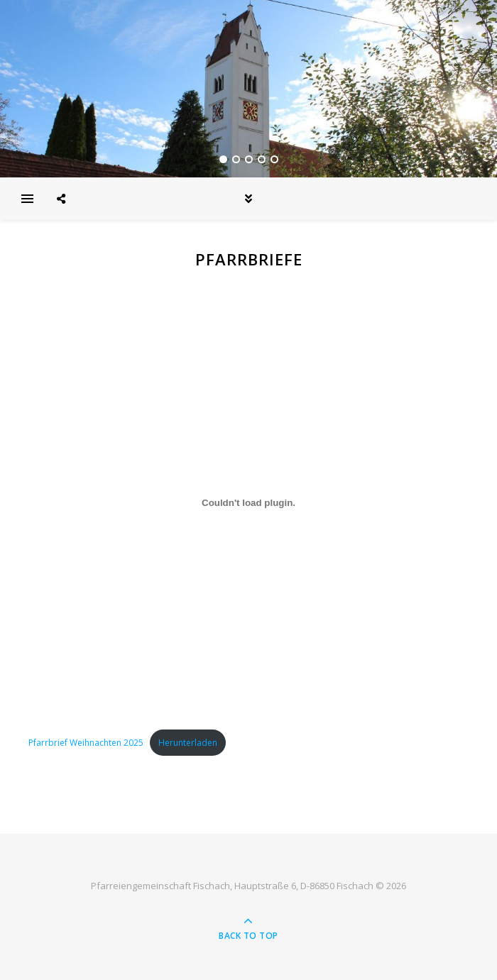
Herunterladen (188, 743)
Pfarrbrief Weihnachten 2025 (86, 743)
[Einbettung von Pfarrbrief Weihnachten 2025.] (248, 502)
